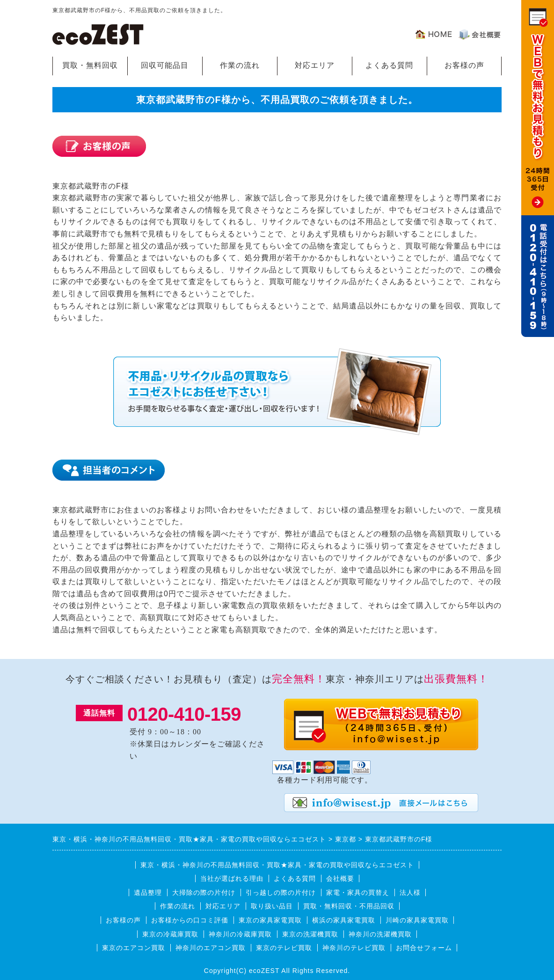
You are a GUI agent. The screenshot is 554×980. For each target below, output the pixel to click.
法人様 (410, 892)
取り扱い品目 (272, 906)
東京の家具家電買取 (270, 920)
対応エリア (315, 65)
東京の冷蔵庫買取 (170, 934)
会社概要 (340, 878)
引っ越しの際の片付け (281, 892)
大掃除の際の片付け (204, 892)
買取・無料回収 (90, 65)
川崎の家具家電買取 (417, 920)
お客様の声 (464, 65)
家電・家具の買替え (358, 892)
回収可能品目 (165, 65)
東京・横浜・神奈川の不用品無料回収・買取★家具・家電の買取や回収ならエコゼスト (277, 865)
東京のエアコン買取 (134, 948)
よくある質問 (389, 65)
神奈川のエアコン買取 (211, 948)
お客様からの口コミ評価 (190, 920)
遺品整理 (148, 892)
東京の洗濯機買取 (310, 934)
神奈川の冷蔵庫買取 (240, 934)
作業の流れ (240, 65)
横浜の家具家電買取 (344, 920)
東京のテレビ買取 (284, 948)
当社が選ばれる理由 (232, 878)
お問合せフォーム (424, 948)
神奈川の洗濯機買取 (380, 934)
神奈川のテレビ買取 (354, 948)
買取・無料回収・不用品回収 (349, 906)
